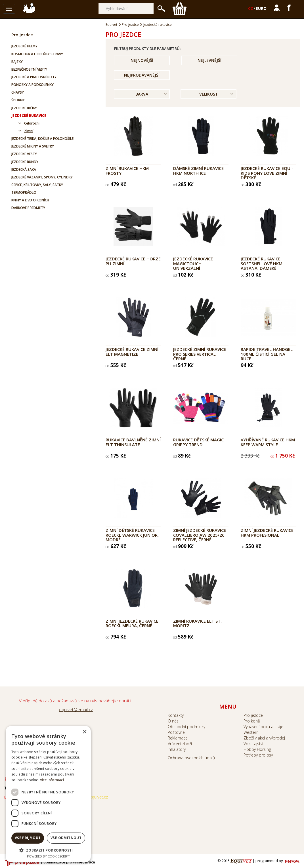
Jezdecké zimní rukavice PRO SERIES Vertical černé (200, 354)
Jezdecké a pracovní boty (34, 77)
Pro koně (252, 721)
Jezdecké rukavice (29, 116)
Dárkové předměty (28, 208)
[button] (48, 850)
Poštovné (176, 732)
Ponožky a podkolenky (33, 85)
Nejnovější (142, 60)
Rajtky (17, 62)
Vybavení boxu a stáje (263, 727)
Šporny (18, 100)
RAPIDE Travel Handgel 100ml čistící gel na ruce (267, 354)
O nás (173, 721)
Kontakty (176, 715)
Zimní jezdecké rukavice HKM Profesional (267, 533)
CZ (251, 8)
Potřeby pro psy (258, 755)
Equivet (111, 25)
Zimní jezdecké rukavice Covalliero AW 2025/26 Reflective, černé (200, 535)
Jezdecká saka (24, 169)
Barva (142, 94)
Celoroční (32, 123)
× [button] (84, 732)
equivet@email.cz (76, 709)
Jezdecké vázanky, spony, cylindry (42, 177)
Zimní (29, 131)
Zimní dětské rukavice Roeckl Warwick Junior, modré (132, 535)
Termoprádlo (24, 192)
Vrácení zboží (180, 744)
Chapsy (18, 92)
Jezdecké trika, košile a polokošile (42, 139)
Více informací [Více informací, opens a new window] (52, 780)
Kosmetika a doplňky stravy (37, 54)
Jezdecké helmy (24, 46)
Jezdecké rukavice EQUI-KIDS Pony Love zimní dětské (267, 173)
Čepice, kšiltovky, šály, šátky (37, 185)
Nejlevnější (209, 60)
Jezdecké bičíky (24, 108)
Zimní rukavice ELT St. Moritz (197, 623)
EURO (261, 8)
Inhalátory (177, 749)
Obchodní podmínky (186, 727)
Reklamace (178, 738)
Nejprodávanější (142, 75)
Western (251, 732)
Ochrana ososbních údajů (191, 758)
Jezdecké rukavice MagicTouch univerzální (193, 263)
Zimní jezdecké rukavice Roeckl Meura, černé (132, 623)
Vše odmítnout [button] (66, 838)
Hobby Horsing (257, 749)
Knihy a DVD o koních (30, 200)
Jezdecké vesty (24, 154)
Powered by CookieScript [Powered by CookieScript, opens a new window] (48, 856)
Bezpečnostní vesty (29, 69)
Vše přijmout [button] (28, 838)
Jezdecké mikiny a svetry (33, 146)
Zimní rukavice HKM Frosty (127, 171)
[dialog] (48, 794)
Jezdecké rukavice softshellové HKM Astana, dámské (262, 263)
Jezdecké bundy (25, 162)
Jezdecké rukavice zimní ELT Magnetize (132, 352)
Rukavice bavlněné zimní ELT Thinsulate (133, 442)
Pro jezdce (22, 35)
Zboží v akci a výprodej (264, 738)
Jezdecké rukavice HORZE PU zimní (133, 261)
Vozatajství (253, 744)
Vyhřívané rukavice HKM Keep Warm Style (268, 442)
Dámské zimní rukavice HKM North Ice (198, 171)
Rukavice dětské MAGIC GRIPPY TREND (198, 442)
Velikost (209, 94)
